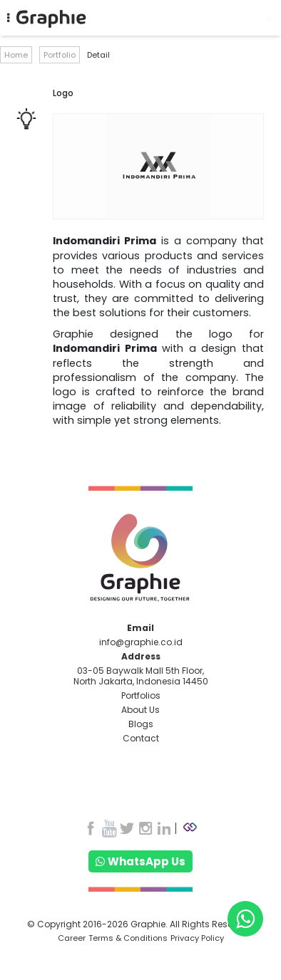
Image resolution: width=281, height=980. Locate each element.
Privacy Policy (197, 938)
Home (16, 55)
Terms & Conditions (128, 938)
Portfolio (60, 55)
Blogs (141, 724)
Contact (141, 738)
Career (72, 938)
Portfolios (141, 695)
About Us (140, 710)
